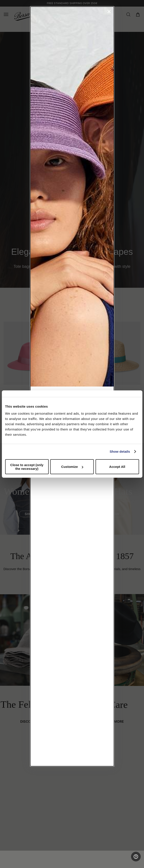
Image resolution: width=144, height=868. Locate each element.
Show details (120, 451)
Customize (72, 467)
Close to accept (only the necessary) (27, 467)
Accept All (117, 467)
